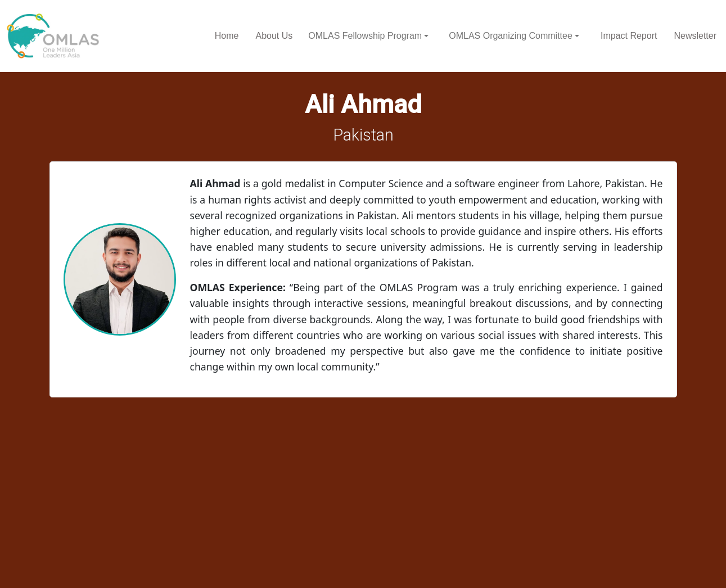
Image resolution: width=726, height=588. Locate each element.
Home (227, 36)
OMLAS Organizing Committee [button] (511, 36)
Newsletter (695, 36)
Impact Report (629, 36)
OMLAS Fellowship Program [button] (365, 36)
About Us (274, 36)
